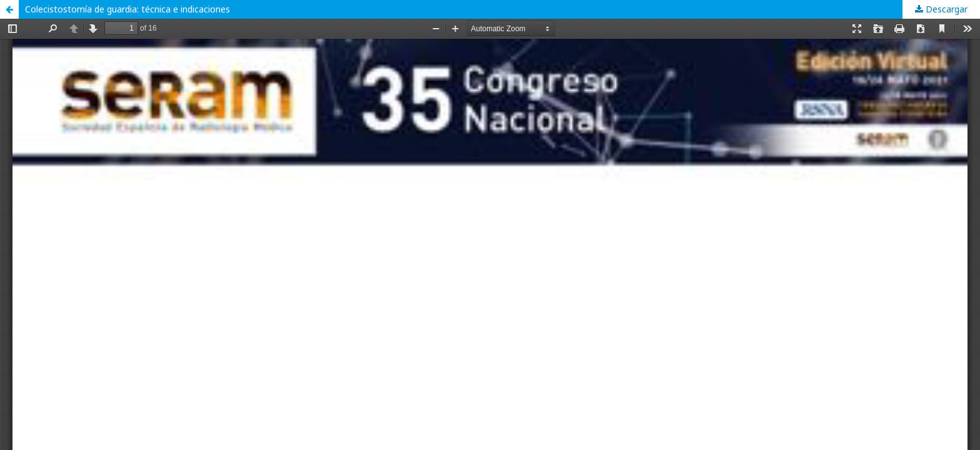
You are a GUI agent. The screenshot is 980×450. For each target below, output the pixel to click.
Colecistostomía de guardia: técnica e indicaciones (127, 9)
